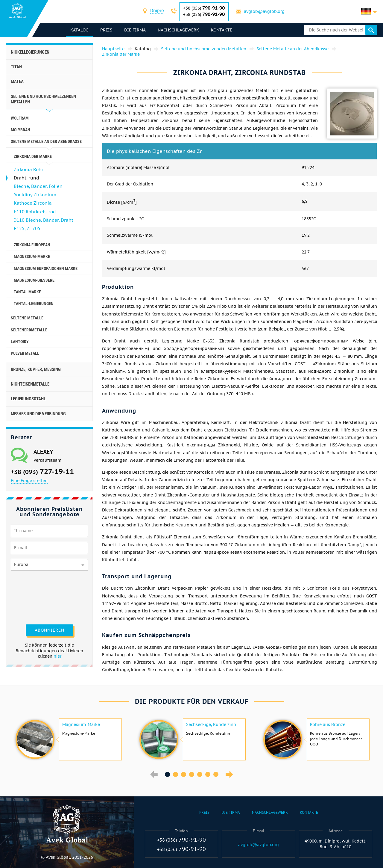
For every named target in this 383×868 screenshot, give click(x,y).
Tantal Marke (27, 292)
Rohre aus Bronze (328, 724)
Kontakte (222, 30)
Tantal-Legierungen (34, 304)
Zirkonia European (32, 245)
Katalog (79, 30)
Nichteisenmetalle (30, 384)
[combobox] (157, 11)
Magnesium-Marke (32, 256)
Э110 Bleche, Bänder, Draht (44, 220)
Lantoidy (20, 342)
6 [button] (208, 774)
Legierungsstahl (28, 399)
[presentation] (35, 597)
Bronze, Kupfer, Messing (36, 369)
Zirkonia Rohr (29, 169)
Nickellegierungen (30, 52)
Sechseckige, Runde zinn (211, 724)
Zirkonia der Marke (33, 156)
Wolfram (20, 118)
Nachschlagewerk (178, 30)
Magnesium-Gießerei (35, 280)
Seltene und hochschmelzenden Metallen (43, 99)
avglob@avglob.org (264, 11)
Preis (106, 30)
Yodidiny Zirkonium (35, 195)
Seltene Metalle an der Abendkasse (46, 141)
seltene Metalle (27, 318)
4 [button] (192, 774)
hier (57, 656)
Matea (17, 81)
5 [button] (200, 774)
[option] (68, 739)
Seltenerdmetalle (29, 330)
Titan (16, 67)
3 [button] (184, 774)
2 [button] (175, 774)
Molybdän (20, 130)
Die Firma (135, 30)
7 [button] (216, 774)
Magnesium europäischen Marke (46, 268)
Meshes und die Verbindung (38, 414)
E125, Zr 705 (27, 228)
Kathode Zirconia (33, 203)
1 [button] (167, 774)
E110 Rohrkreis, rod (35, 212)
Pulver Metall (25, 353)
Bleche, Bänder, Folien (38, 186)
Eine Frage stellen (29, 481)
